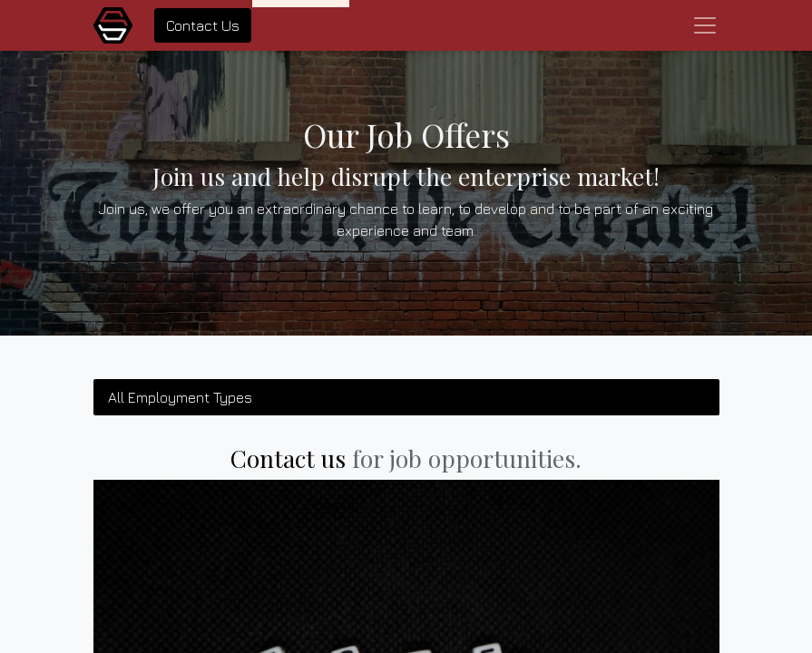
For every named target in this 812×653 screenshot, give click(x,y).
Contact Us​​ (203, 25)
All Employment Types (180, 397)
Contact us (288, 458)
